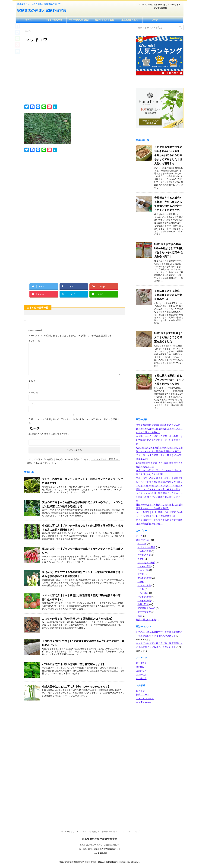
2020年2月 (141, 675)
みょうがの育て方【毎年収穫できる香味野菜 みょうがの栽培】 (78, 619)
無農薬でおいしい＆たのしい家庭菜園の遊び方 (100, 845)
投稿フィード (143, 695)
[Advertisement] (74, 75)
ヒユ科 (141, 589)
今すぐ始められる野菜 (79, 20)
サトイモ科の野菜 (146, 563)
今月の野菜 (143, 604)
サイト (32, 404)
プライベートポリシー (69, 832)
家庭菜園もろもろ (130, 20)
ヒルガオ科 (143, 593)
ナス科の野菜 (144, 578)
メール (33, 393)
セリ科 (141, 574)
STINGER (135, 862)
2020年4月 (141, 667)
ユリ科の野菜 (144, 601)
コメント (34, 341)
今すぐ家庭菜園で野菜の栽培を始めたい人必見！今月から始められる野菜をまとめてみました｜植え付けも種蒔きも (168, 155)
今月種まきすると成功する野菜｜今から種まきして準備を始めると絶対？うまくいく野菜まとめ (159, 440)
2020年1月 (141, 678)
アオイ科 (142, 544)
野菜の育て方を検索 (104, 20)
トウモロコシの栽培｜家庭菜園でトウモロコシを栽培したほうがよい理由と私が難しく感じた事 (159, 497)
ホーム (28, 20)
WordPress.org (143, 702)
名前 (32, 381)
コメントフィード (145, 698)
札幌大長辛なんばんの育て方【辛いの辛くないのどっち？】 (76, 687)
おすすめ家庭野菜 (54, 20)
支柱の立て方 (144, 612)
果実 (140, 616)
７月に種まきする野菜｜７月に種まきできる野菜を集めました (168, 295)
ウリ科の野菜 (144, 555)
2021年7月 (141, 663)
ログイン (140, 691)
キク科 (141, 559)
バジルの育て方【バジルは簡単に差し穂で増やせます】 (74, 664)
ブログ (155, 20)
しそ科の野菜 (144, 566)
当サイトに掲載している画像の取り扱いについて (103, 832)
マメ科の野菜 (144, 597)
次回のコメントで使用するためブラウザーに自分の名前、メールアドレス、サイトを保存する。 (74, 421)
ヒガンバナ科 (144, 585)
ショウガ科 (143, 570)
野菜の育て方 (143, 540)
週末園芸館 (160, 8)
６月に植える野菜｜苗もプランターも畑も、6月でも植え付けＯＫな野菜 (169, 380)
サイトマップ (134, 832)
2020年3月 (141, 671)
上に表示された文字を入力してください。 (50, 434)
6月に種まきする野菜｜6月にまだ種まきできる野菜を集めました (168, 337)
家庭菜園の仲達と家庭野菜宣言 (42, 11)
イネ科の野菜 (144, 551)
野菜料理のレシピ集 (146, 620)
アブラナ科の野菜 (146, 547)
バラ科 (141, 582)
